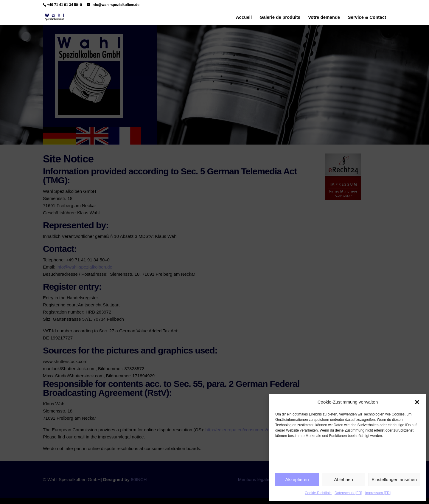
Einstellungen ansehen (394, 479)
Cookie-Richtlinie (318, 493)
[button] (417, 402)
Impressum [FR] (378, 493)
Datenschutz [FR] (348, 493)
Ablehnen (343, 479)
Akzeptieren (297, 479)
